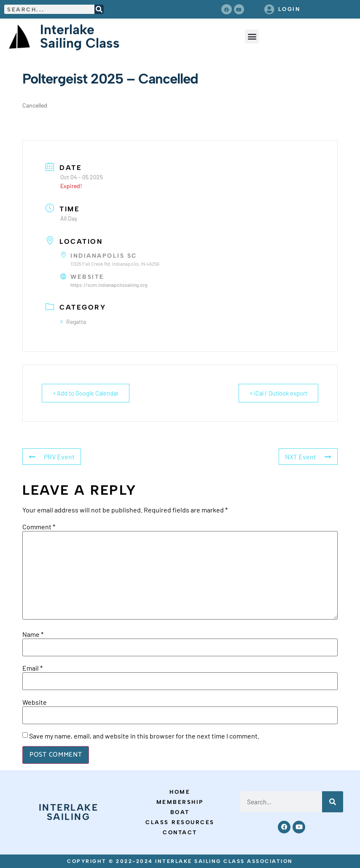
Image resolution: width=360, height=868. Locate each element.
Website (35, 702)
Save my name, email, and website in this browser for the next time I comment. (144, 736)
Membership (180, 802)
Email (32, 668)
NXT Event (308, 456)
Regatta (73, 321)
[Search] (99, 9)
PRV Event (52, 456)
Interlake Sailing (69, 812)
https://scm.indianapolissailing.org (109, 285)
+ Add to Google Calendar (87, 393)
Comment (39, 527)
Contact (180, 832)
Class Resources (180, 822)
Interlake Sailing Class (80, 36)
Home (180, 792)
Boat (180, 812)
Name (33, 634)
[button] (252, 36)
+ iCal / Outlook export (277, 393)
